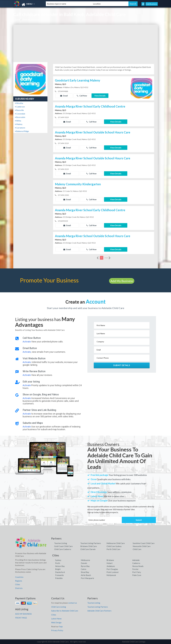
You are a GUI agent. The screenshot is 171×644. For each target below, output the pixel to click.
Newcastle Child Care (142, 546)
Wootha (19, 103)
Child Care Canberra (63, 549)
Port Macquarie (87, 578)
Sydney (58, 560)
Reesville (19, 110)
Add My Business (122, 281)
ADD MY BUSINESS (23, 614)
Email (64, 96)
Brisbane (110, 560)
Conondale (20, 114)
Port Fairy (137, 572)
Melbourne (85, 560)
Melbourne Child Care (116, 543)
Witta (18, 121)
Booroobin (20, 117)
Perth (58, 563)
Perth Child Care (113, 549)
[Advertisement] (86, 43)
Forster (135, 569)
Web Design (56, 622)
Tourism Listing (61, 543)
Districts (19, 588)
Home (18, 20)
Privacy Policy (57, 630)
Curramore (20, 128)
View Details (100, 96)
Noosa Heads (138, 566)
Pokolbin (59, 578)
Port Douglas (112, 569)
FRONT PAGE (21, 618)
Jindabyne (111, 566)
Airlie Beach (86, 575)
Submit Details (122, 365)
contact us (73, 603)
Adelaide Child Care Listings (134, 642)
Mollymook (111, 575)
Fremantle (59, 575)
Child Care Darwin (88, 549)
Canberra (136, 563)
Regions (19, 581)
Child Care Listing (59, 607)
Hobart (110, 563)
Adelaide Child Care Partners (99, 611)
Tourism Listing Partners (91, 543)
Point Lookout (113, 572)
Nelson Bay (60, 566)
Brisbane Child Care (89, 546)
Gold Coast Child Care (63, 546)
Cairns (84, 569)
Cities (18, 584)
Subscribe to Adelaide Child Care (65, 611)
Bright (58, 569)
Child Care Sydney (114, 546)
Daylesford (60, 572)
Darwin (84, 563)
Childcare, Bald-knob (31, 20)
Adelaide (136, 560)
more (108, 258)
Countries (19, 577)
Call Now (82, 96)
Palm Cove (137, 575)
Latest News (56, 619)
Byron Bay (85, 566)
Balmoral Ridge (22, 131)
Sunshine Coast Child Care (144, 543)
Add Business (152, 4)
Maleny (19, 124)
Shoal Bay (85, 572)
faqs (61, 626)
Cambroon (20, 107)
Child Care (137, 549)
